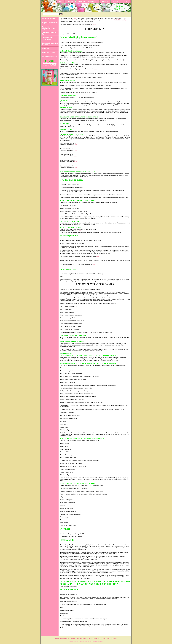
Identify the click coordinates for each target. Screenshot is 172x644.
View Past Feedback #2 (50, 64)
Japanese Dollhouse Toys (49, 33)
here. (95, 69)
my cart (126, 1)
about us (70, 1)
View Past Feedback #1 (50, 66)
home (61, 1)
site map (116, 1)
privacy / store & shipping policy (87, 1)
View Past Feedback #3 (50, 63)
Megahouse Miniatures (50, 23)
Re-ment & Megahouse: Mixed (49, 28)
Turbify (74, 19)
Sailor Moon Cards (48, 53)
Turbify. (94, 24)
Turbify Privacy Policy (120, 20)
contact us (105, 1)
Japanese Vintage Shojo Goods (48, 39)
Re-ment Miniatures (49, 19)
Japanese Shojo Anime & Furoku (50, 44)
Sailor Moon (46, 49)
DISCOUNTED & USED (50, 57)
